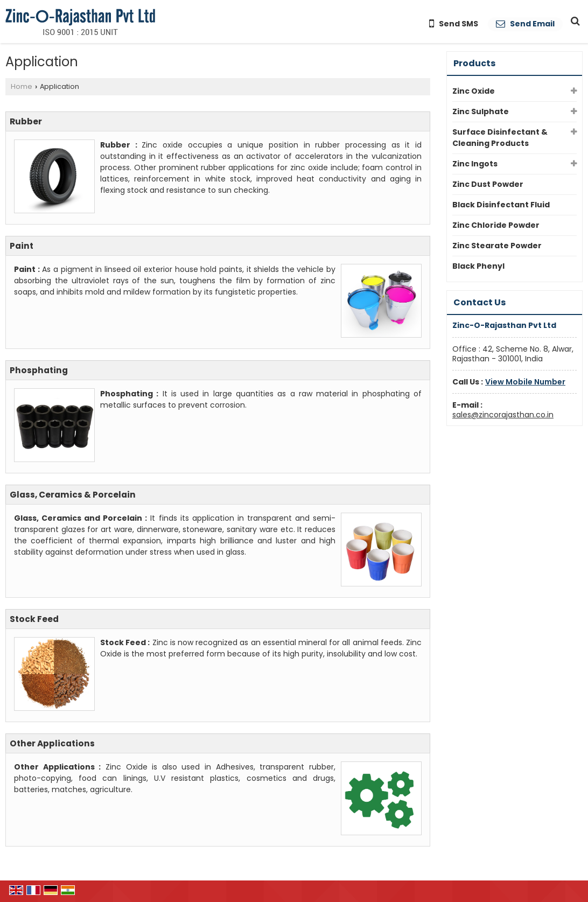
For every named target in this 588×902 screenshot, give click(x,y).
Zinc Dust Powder (488, 184)
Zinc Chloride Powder (496, 225)
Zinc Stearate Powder (497, 246)
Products (474, 63)
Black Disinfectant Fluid (501, 205)
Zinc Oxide (474, 91)
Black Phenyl (478, 266)
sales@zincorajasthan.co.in (503, 415)
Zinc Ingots (475, 164)
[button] (525, 382)
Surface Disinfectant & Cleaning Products (500, 138)
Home (22, 86)
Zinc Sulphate (481, 111)
